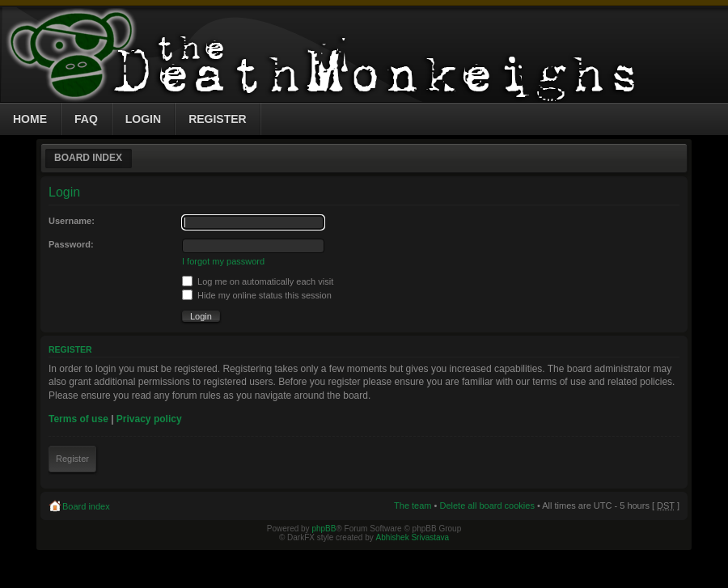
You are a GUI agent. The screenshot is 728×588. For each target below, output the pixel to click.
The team (413, 506)
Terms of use (78, 419)
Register (72, 459)
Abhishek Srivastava (413, 537)
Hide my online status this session (257, 295)
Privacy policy (149, 419)
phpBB (324, 529)
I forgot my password (223, 261)
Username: (72, 221)
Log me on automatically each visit (258, 281)
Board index (88, 158)
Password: (71, 244)
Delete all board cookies (487, 506)
